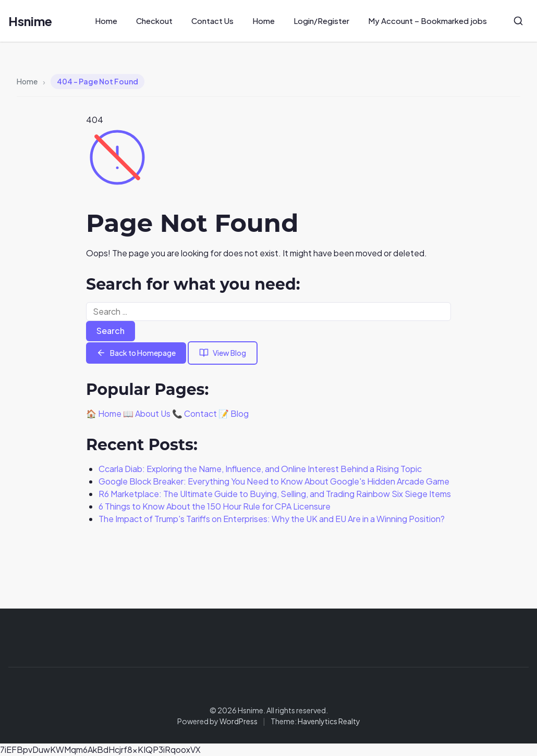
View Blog (223, 353)
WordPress (239, 721)
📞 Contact (194, 413)
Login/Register (321, 21)
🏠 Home (104, 413)
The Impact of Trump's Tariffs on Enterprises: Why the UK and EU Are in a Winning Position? (272, 519)
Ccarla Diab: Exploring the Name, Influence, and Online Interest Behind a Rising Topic (260, 469)
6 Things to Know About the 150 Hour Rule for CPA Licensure (215, 506)
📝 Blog (234, 413)
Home (106, 21)
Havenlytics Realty (329, 721)
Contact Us (212, 21)
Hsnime (30, 21)
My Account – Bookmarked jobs (428, 21)
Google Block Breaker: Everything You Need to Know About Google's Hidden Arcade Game (274, 481)
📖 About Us (147, 413)
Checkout (154, 21)
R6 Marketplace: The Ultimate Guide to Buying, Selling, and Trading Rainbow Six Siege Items (275, 494)
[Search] (518, 21)
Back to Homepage (136, 353)
